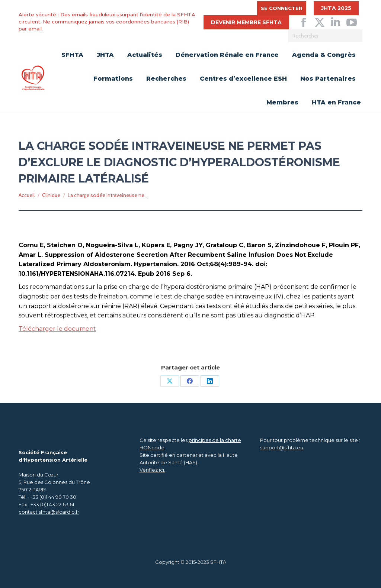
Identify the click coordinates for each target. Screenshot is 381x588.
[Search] (325, 36)
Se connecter (282, 8)
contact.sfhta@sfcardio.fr (49, 512)
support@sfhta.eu (282, 448)
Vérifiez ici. (152, 470)
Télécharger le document (57, 329)
